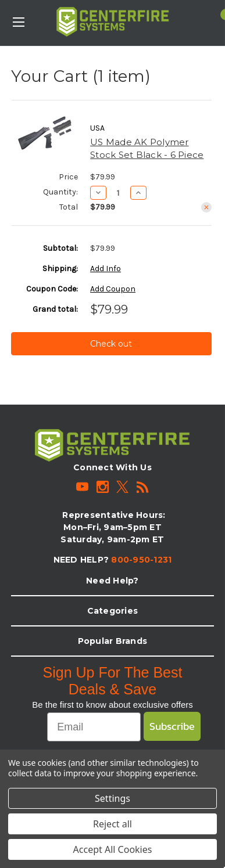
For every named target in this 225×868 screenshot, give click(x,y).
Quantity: (60, 192)
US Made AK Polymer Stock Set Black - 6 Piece (147, 149)
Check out (111, 344)
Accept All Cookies (113, 849)
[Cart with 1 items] (219, 15)
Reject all (112, 824)
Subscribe (172, 726)
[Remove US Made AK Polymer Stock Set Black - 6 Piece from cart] (206, 207)
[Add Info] (106, 269)
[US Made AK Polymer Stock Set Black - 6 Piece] (118, 193)
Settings (112, 798)
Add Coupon (113, 289)
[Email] (94, 727)
